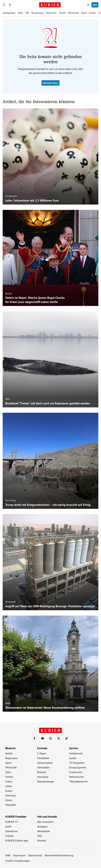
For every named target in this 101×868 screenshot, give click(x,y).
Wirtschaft (73, 13)
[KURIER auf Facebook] (34, 738)
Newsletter (43, 767)
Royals (9, 293)
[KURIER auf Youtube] (43, 738)
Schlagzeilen (9, 13)
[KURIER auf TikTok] (67, 738)
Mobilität (10, 805)
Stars (8, 772)
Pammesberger (46, 781)
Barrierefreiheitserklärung (59, 855)
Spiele (73, 758)
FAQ (40, 836)
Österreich (51, 13)
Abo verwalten (45, 822)
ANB (8, 855)
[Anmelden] (88, 5)
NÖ (27, 13)
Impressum (19, 855)
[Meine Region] (10, 5)
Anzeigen (42, 826)
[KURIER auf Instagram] (50, 738)
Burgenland (37, 13)
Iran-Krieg (10, 500)
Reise (8, 703)
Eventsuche (76, 772)
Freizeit (9, 836)
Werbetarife (44, 831)
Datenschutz (35, 855)
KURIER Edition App (17, 840)
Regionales (12, 758)
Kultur (93, 13)
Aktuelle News (50, 83)
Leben (9, 786)
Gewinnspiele (45, 763)
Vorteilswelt (76, 753)
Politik (62, 13)
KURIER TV (12, 822)
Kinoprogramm (78, 767)
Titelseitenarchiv (78, 781)
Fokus (9, 781)
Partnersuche (76, 777)
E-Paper (42, 753)
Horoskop (43, 777)
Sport (84, 13)
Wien (21, 13)
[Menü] (4, 5)
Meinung (10, 795)
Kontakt (42, 840)
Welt (8, 399)
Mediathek (43, 758)
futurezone (11, 831)
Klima (9, 800)
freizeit (9, 777)
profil (8, 826)
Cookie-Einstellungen (18, 861)
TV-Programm (77, 763)
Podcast (42, 772)
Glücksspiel (11, 196)
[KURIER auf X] (59, 738)
